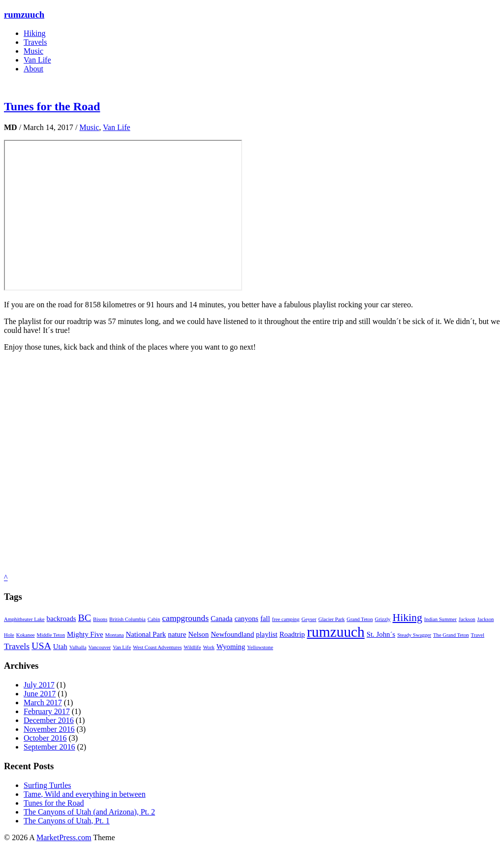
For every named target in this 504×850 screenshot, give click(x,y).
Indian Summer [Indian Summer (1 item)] (441, 619)
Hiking (34, 33)
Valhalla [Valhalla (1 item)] (78, 647)
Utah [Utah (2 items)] (60, 647)
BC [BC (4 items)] (85, 618)
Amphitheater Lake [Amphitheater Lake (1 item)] (24, 619)
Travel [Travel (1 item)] (478, 635)
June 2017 (40, 694)
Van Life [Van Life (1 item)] (122, 647)
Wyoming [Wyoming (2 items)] (231, 647)
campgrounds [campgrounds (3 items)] (185, 618)
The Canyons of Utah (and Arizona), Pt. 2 (89, 812)
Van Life (37, 60)
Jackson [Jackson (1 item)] (467, 619)
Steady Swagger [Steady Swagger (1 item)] (414, 635)
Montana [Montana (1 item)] (115, 635)
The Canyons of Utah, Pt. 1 (67, 821)
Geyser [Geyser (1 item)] (309, 619)
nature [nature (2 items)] (177, 634)
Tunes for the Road (52, 106)
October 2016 (45, 738)
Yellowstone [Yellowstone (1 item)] (260, 647)
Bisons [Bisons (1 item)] (100, 619)
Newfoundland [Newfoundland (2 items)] (232, 634)
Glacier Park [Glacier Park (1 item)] (332, 619)
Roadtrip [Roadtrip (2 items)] (292, 634)
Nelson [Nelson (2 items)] (198, 634)
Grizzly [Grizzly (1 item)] (382, 619)
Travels (35, 42)
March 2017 (43, 703)
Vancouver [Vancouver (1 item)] (100, 647)
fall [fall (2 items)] (265, 619)
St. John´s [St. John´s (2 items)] (381, 634)
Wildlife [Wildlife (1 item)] (192, 647)
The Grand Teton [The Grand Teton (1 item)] (451, 635)
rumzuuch (24, 15)
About (33, 69)
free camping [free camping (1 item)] (286, 619)
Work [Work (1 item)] (208, 647)
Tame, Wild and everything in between (85, 794)
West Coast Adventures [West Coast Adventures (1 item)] (157, 647)
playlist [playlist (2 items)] (267, 634)
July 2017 (39, 685)
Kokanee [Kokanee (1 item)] (26, 635)
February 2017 (47, 711)
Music (33, 51)
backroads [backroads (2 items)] (62, 619)
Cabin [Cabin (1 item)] (154, 619)
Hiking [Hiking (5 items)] (407, 618)
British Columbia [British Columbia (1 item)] (127, 619)
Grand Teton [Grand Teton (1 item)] (360, 619)
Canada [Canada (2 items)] (221, 619)
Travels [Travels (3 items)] (17, 646)
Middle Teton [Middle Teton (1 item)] (51, 635)
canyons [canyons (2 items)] (246, 619)
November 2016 (49, 729)
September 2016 (49, 747)
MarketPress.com (64, 837)
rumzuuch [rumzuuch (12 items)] (335, 632)
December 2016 (49, 720)
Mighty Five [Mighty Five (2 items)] (85, 634)
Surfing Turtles (47, 785)
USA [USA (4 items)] (41, 646)
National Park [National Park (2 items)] (146, 634)
